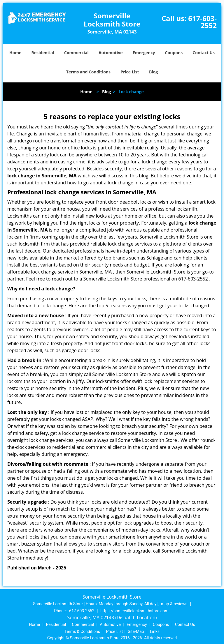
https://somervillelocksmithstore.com (134, 611)
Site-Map (136, 631)
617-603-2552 (202, 22)
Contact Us (204, 53)
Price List (130, 72)
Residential (43, 53)
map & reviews (175, 604)
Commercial (76, 53)
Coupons (174, 53)
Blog (153, 72)
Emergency (144, 53)
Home (15, 53)
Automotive (111, 53)
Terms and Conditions (88, 72)
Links (155, 631)
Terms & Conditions (82, 631)
